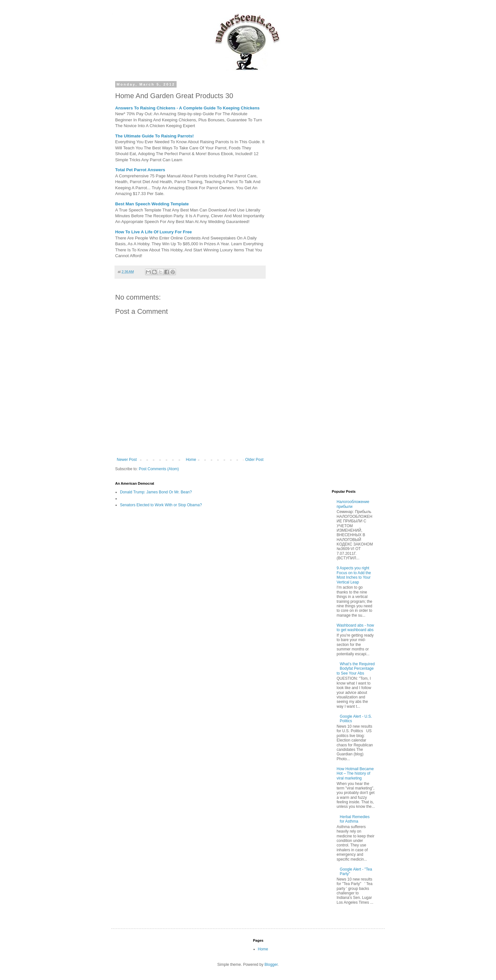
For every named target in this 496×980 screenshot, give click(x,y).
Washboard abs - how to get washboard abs (355, 628)
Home (191, 460)
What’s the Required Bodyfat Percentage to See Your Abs (356, 669)
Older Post (254, 460)
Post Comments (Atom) (159, 469)
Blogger (271, 965)
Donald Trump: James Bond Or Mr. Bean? (156, 492)
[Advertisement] (327, 179)
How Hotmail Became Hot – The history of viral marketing (355, 774)
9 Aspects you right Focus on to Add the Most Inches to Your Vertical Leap (354, 575)
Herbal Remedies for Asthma (355, 819)
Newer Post (127, 460)
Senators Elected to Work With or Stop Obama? (161, 505)
